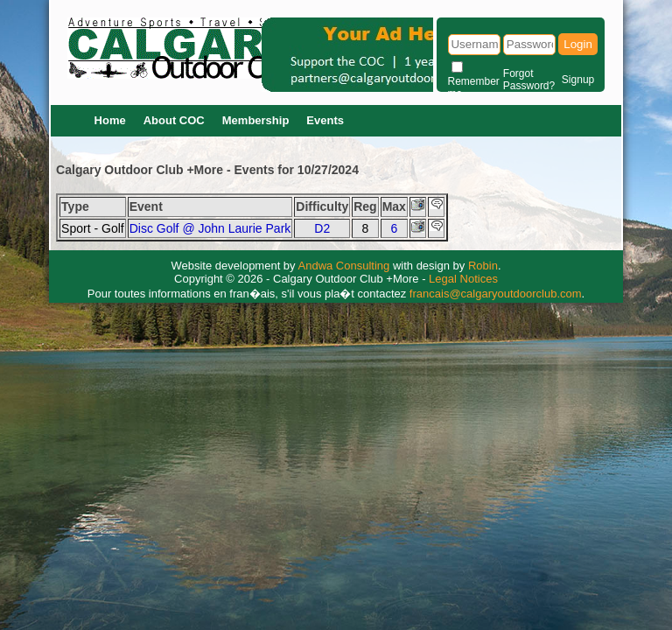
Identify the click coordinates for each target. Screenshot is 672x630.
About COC (174, 120)
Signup (578, 80)
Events (325, 120)
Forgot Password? (529, 80)
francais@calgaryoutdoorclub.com (496, 294)
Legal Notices (463, 279)
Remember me (474, 87)
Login (578, 44)
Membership (256, 120)
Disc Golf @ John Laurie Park (210, 228)
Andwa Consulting (344, 266)
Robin (483, 266)
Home (110, 120)
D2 (322, 228)
